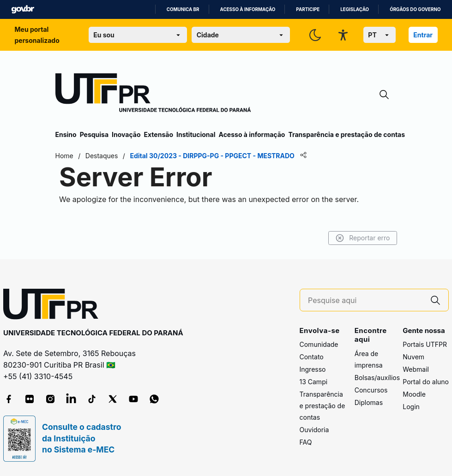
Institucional (196, 134)
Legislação (355, 9)
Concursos (371, 390)
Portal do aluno (426, 382)
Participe (308, 9)
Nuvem (413, 357)
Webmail (416, 369)
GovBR (23, 9)
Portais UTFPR (425, 344)
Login (411, 407)
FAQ (306, 442)
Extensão (159, 134)
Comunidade (319, 344)
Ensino (66, 134)
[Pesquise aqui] (365, 300)
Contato (312, 357)
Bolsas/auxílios (377, 378)
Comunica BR (183, 9)
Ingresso (313, 369)
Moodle (414, 394)
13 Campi (314, 382)
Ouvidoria (314, 430)
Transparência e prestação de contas (347, 134)
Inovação (126, 134)
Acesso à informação (248, 9)
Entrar (423, 35)
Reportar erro (363, 238)
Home (64, 156)
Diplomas (369, 402)
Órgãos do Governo (415, 9)
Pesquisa (94, 134)
